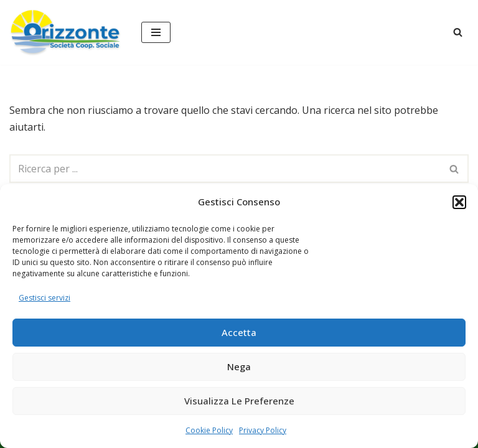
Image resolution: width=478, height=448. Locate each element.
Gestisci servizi (45, 298)
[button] (459, 202)
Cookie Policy (209, 430)
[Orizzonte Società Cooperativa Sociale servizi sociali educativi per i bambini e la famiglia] (66, 32)
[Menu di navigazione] (156, 32)
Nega (239, 366)
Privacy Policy (263, 430)
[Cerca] (458, 32)
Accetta (239, 332)
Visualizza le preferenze (239, 401)
